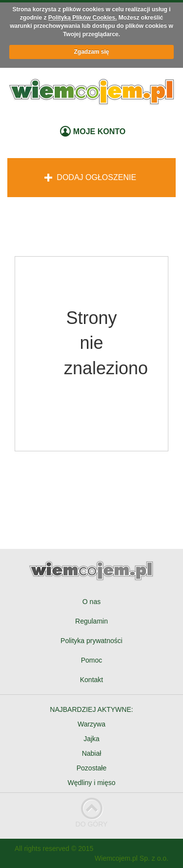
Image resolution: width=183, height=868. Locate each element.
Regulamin (91, 621)
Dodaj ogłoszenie (90, 177)
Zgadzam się (91, 52)
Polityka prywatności (91, 641)
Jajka (91, 739)
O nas (91, 602)
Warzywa (91, 724)
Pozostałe (91, 768)
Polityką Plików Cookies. (83, 18)
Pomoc (92, 660)
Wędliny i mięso (91, 783)
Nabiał (92, 753)
